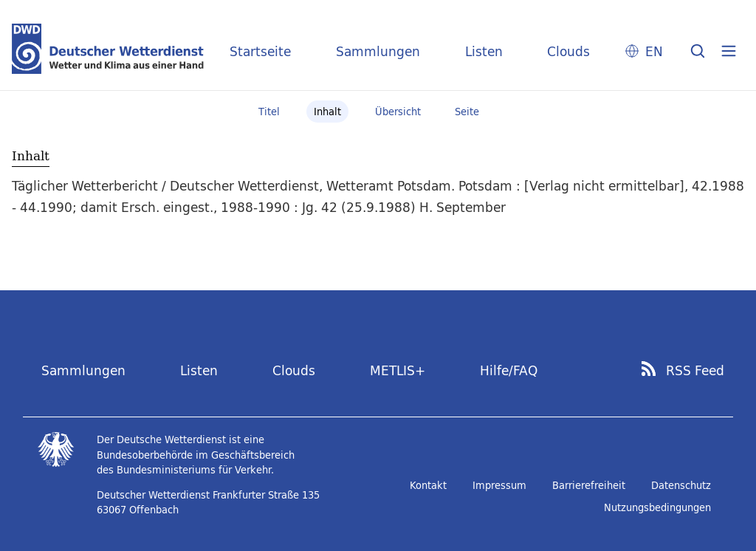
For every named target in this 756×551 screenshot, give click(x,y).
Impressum (499, 485)
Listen (484, 51)
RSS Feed (695, 371)
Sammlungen (378, 51)
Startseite (260, 51)
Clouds (568, 51)
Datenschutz (681, 485)
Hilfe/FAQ (509, 370)
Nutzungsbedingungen (657, 507)
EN (654, 51)
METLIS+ (398, 370)
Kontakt (428, 485)
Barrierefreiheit (589, 485)
